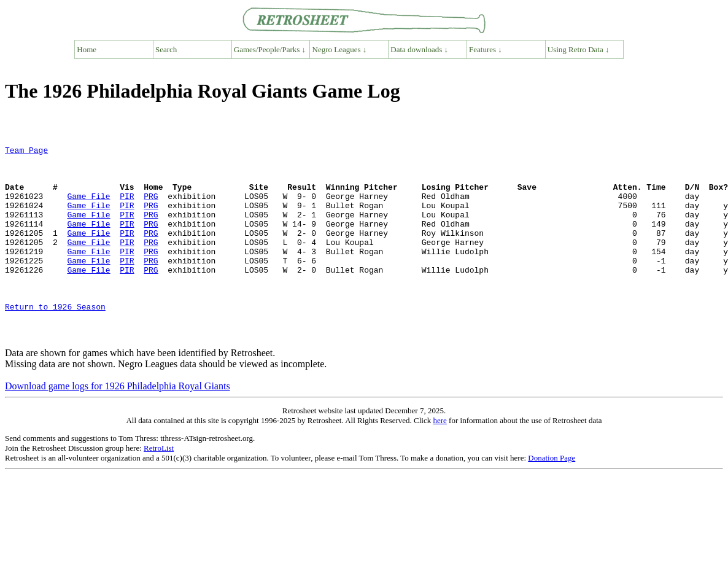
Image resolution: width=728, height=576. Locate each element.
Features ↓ (486, 49)
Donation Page (552, 496)
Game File (88, 207)
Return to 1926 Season (55, 340)
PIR (127, 207)
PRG (151, 207)
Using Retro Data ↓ (579, 49)
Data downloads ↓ (419, 49)
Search (166, 49)
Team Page (26, 152)
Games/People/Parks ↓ (270, 49)
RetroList (159, 487)
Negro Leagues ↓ (340, 49)
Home (87, 49)
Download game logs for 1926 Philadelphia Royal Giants (118, 425)
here (440, 459)
